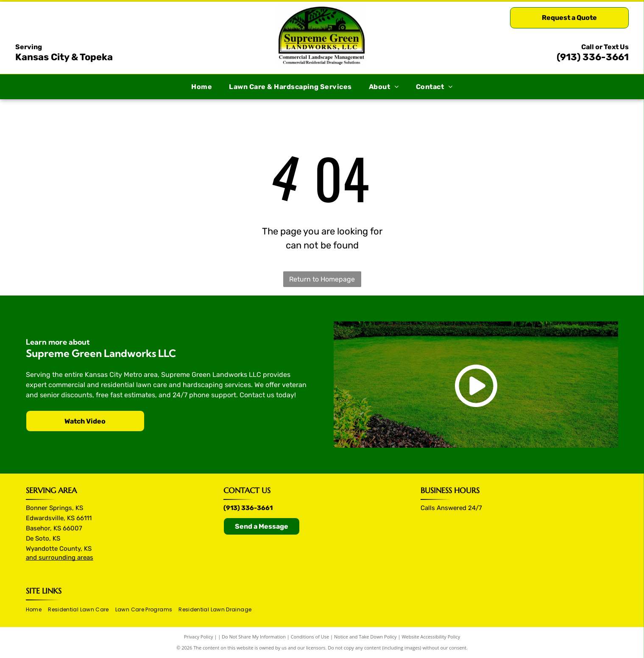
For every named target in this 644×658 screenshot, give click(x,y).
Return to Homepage (322, 279)
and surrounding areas (60, 558)
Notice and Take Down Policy (365, 637)
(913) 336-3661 (593, 57)
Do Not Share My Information (254, 637)
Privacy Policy (199, 637)
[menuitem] (202, 87)
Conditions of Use (310, 637)
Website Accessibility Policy (431, 637)
